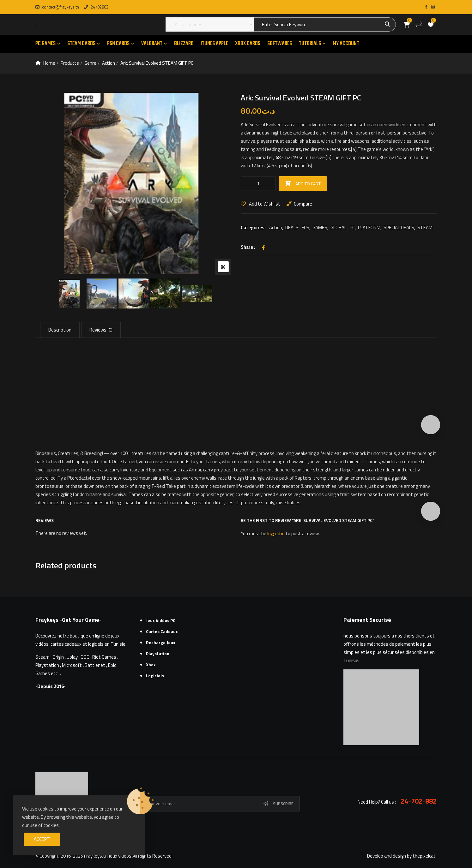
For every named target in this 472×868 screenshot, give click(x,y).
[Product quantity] (258, 183)
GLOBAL (339, 227)
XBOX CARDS (248, 44)
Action (109, 63)
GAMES (320, 227)
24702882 (96, 7)
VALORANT (152, 44)
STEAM (425, 227)
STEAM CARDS (81, 44)
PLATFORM (369, 227)
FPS (306, 227)
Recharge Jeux (161, 642)
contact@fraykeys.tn (57, 7)
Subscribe (283, 804)
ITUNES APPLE (214, 44)
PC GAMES (45, 44)
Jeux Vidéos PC (161, 620)
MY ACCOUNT (346, 44)
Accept (42, 839)
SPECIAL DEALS (399, 227)
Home (49, 63)
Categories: (253, 227)
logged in (276, 533)
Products (70, 63)
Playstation (158, 653)
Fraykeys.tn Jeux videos (108, 856)
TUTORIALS (310, 44)
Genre (90, 63)
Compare (303, 204)
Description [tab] (60, 330)
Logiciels (155, 676)
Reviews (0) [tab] (101, 330)
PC (352, 227)
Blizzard (184, 44)
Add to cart (308, 184)
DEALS (292, 227)
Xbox (151, 664)
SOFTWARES (280, 44)
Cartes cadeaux (162, 631)
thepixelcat (424, 856)
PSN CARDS (118, 44)
